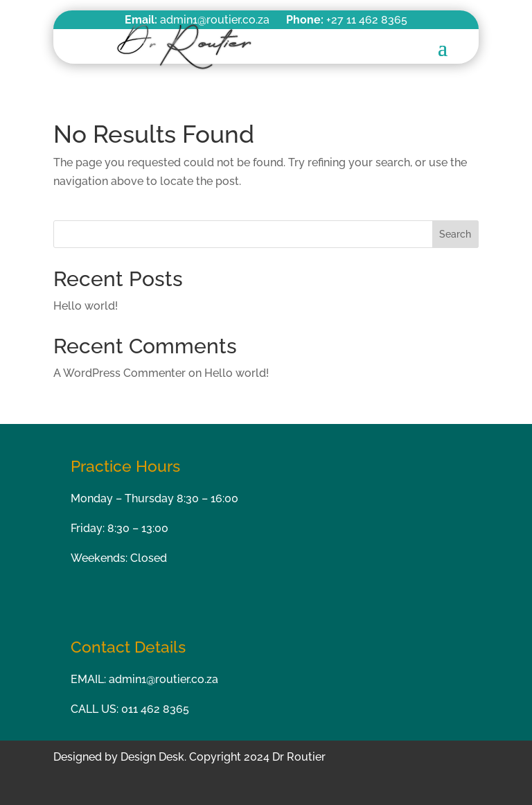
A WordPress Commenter (119, 373)
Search (455, 234)
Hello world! (86, 306)
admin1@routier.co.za (163, 679)
